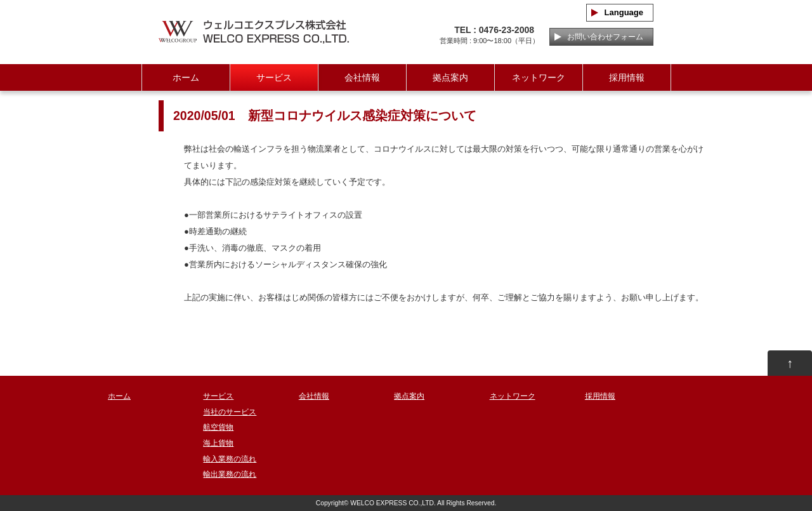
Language (620, 12)
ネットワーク (539, 77)
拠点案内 (450, 77)
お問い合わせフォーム (601, 37)
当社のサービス (230, 412)
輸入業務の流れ (230, 459)
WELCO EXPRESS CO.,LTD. (393, 503)
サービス (274, 77)
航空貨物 (218, 427)
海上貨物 (218, 443)
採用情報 (627, 77)
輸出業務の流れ (230, 474)
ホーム (186, 77)
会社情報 (362, 77)
